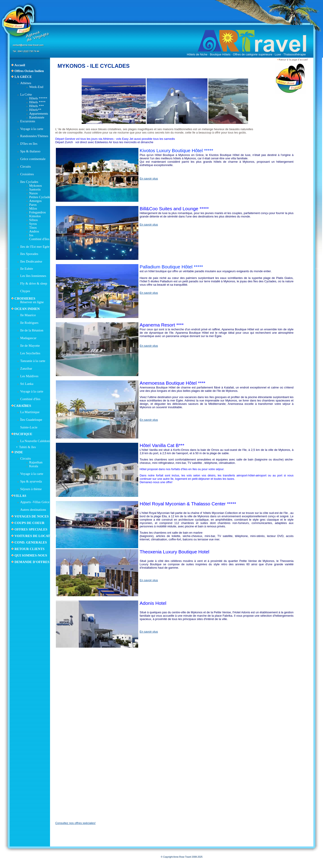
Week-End (36, 87)
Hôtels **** (37, 102)
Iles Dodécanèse (31, 261)
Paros (33, 205)
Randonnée (37, 117)
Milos (33, 208)
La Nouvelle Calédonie (36, 441)
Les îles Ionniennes (33, 276)
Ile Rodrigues (29, 323)
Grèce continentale (33, 159)
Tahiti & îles (27, 447)
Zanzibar (26, 368)
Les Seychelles (30, 353)
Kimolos (35, 216)
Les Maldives (29, 376)
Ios (31, 235)
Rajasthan (36, 462)
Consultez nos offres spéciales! (75, 823)
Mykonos (36, 186)
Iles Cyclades (29, 182)
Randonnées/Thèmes (34, 136)
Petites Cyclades (40, 197)
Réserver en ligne (32, 302)
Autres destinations (33, 510)
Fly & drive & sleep (34, 283)
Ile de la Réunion (32, 330)
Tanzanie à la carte (33, 361)
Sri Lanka (27, 384)
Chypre (25, 291)
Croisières (27, 174)
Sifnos (33, 220)
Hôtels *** (36, 106)
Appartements (39, 114)
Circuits (26, 167)
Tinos (33, 228)
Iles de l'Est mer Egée (35, 247)
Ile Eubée (27, 269)
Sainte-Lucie (29, 427)
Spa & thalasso (30, 151)
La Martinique (30, 412)
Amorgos (35, 201)
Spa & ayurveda (31, 481)
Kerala (34, 466)
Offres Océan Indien (29, 71)
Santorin (35, 189)
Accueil (20, 65)
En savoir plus (149, 179)
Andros (34, 231)
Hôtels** (35, 110)
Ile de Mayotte (30, 346)
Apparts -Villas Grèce (35, 502)
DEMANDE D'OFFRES (32, 562)
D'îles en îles (29, 144)
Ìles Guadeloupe (31, 420)
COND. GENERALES (30, 542)
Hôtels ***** (38, 98)
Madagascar (28, 338)
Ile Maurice (28, 315)
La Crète (26, 94)
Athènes (26, 83)
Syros (33, 224)
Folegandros (37, 212)
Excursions (28, 121)
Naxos (33, 193)
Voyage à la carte (32, 129)
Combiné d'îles (39, 239)
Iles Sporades (29, 254)
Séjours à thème (31, 489)
